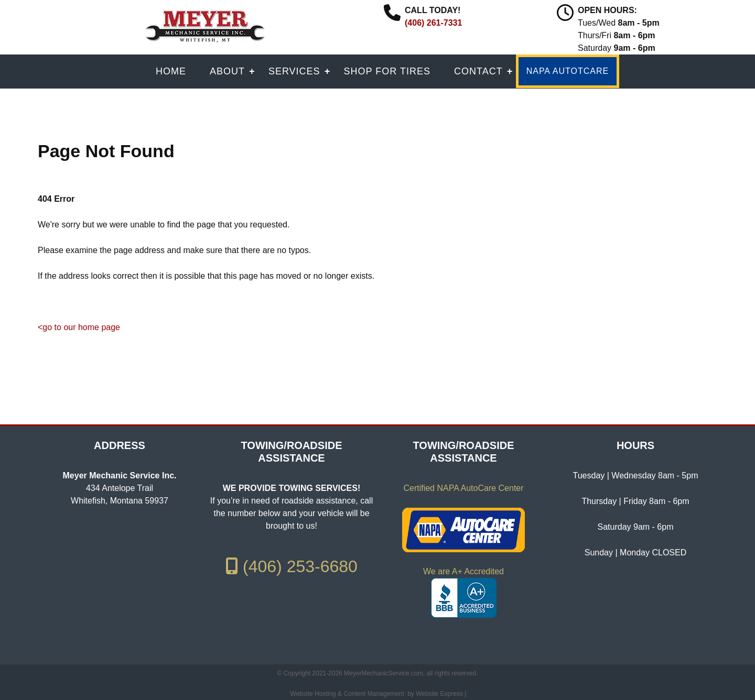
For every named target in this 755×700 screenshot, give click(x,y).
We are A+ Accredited (463, 571)
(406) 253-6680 (292, 566)
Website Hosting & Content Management (347, 694)
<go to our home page (79, 327)
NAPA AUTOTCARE (568, 71)
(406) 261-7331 (433, 23)
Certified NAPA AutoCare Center (463, 488)
